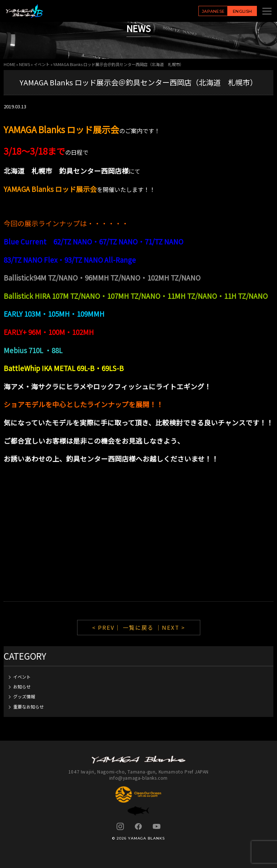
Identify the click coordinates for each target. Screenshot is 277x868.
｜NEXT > (170, 627)
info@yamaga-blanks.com (138, 778)
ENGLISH (242, 11)
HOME (10, 64)
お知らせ (22, 686)
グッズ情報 (24, 696)
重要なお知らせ (29, 707)
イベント (42, 64)
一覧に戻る (138, 627)
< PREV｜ (107, 627)
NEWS (24, 64)
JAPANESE (213, 11)
